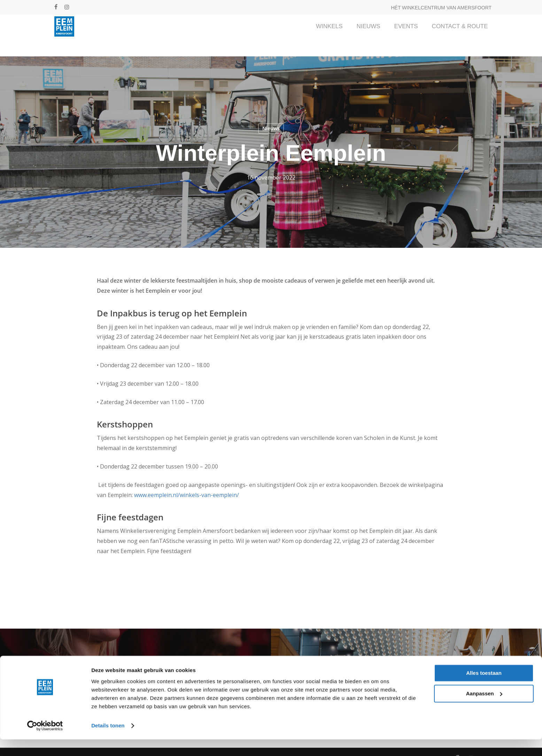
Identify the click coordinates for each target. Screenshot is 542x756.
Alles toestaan (484, 690)
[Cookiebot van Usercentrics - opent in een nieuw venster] (45, 742)
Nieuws (271, 128)
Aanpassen (484, 710)
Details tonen (108, 742)
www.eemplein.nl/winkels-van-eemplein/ (187, 495)
